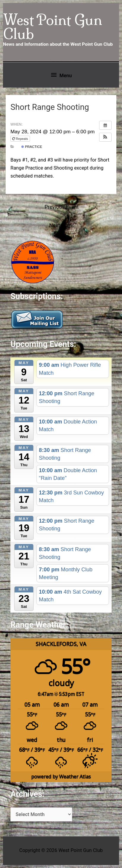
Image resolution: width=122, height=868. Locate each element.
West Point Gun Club (53, 27)
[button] (105, 137)
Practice (32, 147)
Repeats (20, 139)
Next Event (62, 225)
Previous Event (61, 207)
